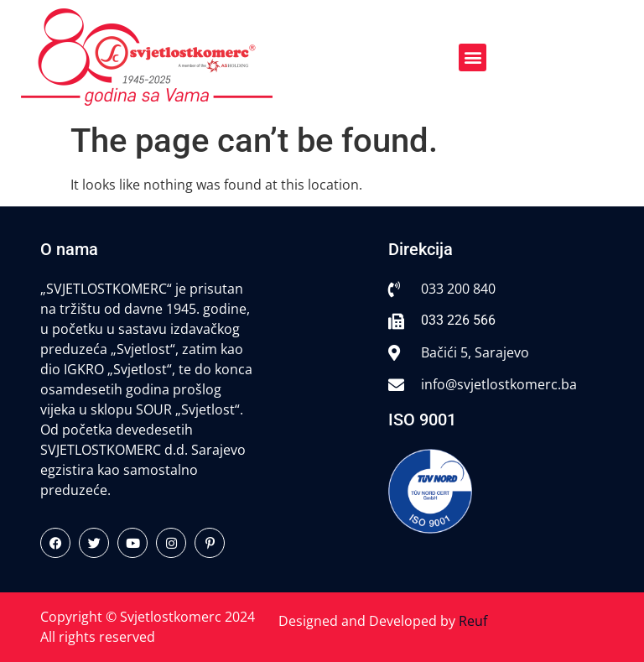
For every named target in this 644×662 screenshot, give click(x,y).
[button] (473, 57)
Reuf (473, 621)
